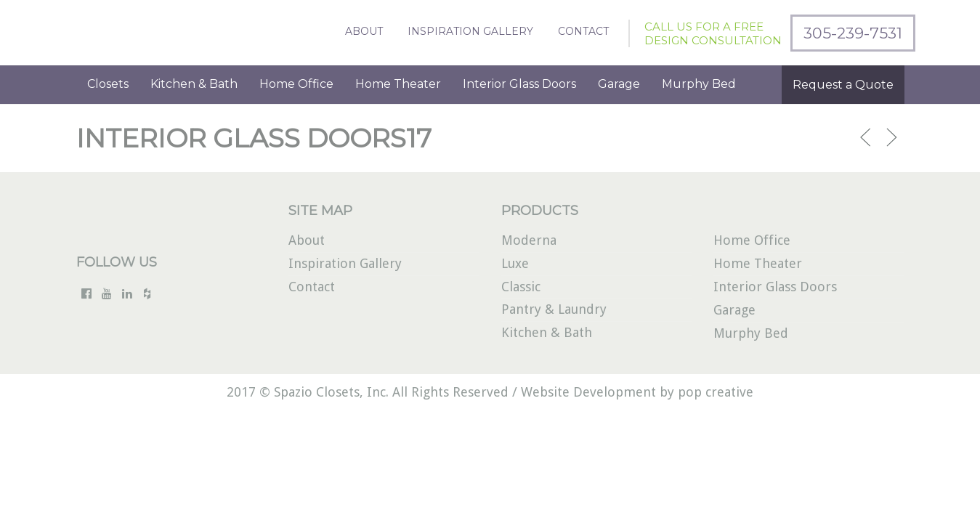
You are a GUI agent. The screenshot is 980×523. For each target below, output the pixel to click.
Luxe (515, 263)
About (364, 31)
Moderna (529, 240)
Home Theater (398, 84)
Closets (108, 84)
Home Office (296, 84)
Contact (583, 31)
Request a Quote (843, 85)
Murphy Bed (699, 84)
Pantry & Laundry (554, 309)
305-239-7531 (853, 33)
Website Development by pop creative (637, 392)
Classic (521, 287)
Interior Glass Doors (519, 84)
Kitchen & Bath (194, 84)
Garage (619, 84)
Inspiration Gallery (470, 31)
